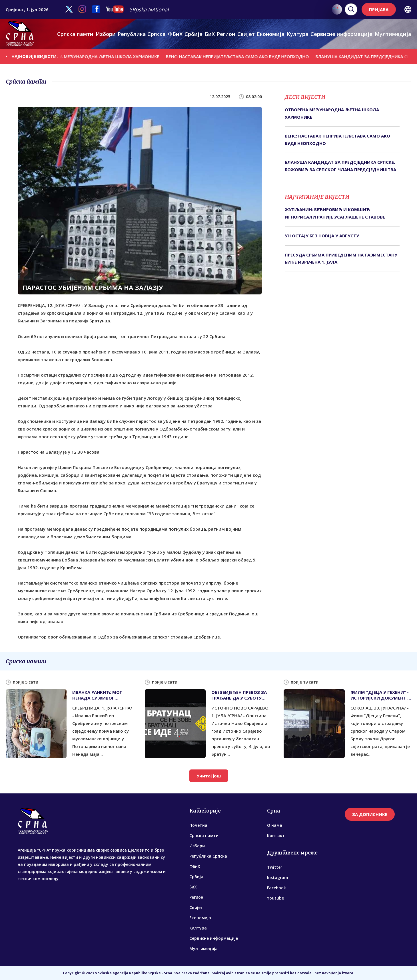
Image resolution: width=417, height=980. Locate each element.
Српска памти (75, 34)
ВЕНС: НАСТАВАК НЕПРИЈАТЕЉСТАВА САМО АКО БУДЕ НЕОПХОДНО (244, 56)
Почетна (198, 825)
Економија (271, 34)
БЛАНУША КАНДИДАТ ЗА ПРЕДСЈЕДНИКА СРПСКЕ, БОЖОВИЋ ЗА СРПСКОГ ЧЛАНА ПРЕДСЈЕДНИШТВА (340, 166)
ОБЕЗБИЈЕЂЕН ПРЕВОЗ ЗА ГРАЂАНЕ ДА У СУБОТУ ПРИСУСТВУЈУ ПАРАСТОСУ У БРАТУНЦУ (240, 695)
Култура (298, 34)
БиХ (210, 34)
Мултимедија (393, 34)
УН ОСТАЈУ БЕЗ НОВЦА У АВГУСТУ (322, 236)
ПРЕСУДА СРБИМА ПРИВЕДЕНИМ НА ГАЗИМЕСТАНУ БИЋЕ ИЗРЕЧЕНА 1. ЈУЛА (341, 258)
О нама (275, 825)
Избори (106, 34)
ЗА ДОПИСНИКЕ (370, 814)
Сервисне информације (341, 34)
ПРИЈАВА (379, 9)
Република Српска (142, 34)
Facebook (276, 888)
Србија (194, 34)
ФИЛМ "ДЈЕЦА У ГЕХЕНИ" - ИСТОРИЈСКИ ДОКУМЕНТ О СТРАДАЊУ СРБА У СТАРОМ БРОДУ (381, 695)
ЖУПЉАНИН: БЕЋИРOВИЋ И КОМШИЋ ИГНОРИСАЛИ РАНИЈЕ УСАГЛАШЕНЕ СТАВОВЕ (335, 213)
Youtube (275, 898)
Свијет (246, 34)
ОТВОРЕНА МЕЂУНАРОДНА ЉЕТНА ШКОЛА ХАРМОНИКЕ (106, 56)
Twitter (275, 867)
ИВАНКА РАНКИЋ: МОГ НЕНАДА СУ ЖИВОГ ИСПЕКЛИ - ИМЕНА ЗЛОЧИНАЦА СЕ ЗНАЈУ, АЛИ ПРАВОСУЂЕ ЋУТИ (98, 695)
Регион (226, 34)
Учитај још (209, 776)
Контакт (276, 835)
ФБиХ (175, 34)
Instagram (278, 877)
